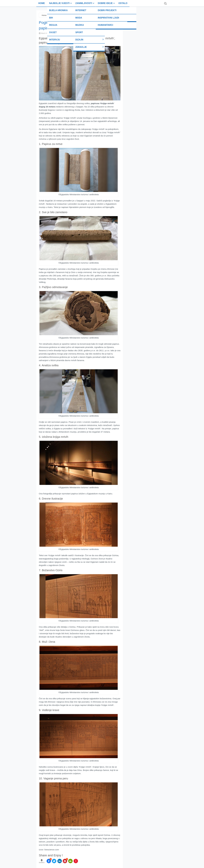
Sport (79, 32)
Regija (53, 25)
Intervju (55, 40)
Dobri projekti (107, 10)
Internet (81, 10)
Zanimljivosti (84, 3)
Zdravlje (81, 47)
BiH (51, 18)
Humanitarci (105, 25)
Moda (79, 18)
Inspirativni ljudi (108, 18)
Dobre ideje (105, 3)
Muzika (80, 25)
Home (42, 3)
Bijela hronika (58, 10)
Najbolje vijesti (59, 3)
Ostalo (123, 3)
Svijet (53, 32)
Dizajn (79, 40)
